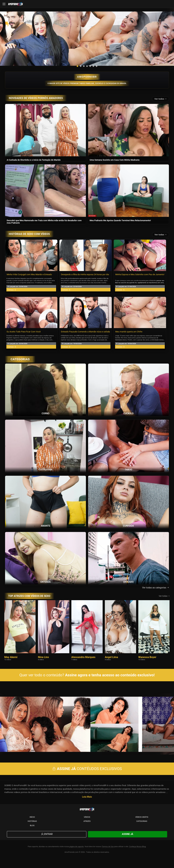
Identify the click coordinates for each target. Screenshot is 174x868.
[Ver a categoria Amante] (45, 508)
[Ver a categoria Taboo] (129, 452)
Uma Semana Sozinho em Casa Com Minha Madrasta (115, 166)
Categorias (142, 831)
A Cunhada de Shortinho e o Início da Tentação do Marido (34, 166)
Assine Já (128, 844)
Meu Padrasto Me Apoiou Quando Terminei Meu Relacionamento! (120, 227)
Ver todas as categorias (156, 594)
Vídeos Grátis (142, 826)
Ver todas (161, 241)
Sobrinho (153, 287)
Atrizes (87, 831)
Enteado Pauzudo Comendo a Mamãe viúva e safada (85, 338)
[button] (77, 72)
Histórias (32, 831)
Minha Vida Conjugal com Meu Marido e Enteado (29, 281)
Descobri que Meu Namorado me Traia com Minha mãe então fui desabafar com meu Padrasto (44, 228)
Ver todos (160, 105)
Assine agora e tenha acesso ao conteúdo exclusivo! (110, 681)
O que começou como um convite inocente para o (132, 287)
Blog (32, 835)
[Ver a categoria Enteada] (45, 564)
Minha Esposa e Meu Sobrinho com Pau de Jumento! (140, 281)
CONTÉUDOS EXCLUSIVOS (87, 778)
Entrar (47, 844)
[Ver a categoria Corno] (45, 396)
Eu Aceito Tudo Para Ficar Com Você (24, 338)
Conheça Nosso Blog (138, 856)
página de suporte (76, 856)
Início (32, 826)
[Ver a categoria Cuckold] (129, 396)
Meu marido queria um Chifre (129, 338)
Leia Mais (87, 806)
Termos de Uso (108, 856)
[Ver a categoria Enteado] (129, 564)
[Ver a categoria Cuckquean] (45, 452)
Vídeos (87, 826)
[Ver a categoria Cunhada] (129, 508)
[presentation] (10, 41)
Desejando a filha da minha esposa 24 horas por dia (85, 281)
